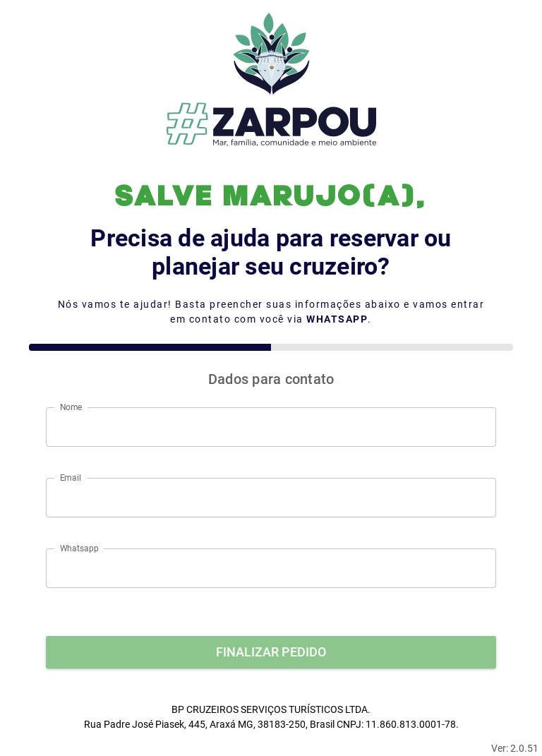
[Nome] (271, 427)
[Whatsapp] (271, 568)
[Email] (271, 498)
